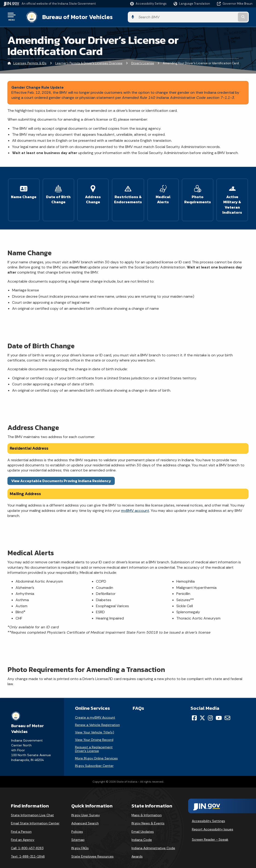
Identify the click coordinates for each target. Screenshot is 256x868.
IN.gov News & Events (148, 816)
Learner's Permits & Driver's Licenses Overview (89, 62)
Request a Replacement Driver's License (94, 741)
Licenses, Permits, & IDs (30, 62)
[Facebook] (194, 710)
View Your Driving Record (94, 732)
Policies (77, 824)
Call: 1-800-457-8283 (27, 840)
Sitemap (78, 832)
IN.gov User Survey (86, 807)
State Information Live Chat (32, 807)
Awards (137, 849)
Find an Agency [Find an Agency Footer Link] (23, 832)
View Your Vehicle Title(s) (95, 725)
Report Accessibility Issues (213, 822)
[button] (148, 4)
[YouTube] (219, 710)
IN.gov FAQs (80, 840)
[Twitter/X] (202, 710)
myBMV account (135, 503)
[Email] (227, 710)
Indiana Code (142, 832)
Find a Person (21, 824)
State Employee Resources (92, 849)
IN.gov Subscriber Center (94, 758)
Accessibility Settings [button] (208, 813)
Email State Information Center (35, 816)
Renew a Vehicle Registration (97, 717)
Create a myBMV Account (95, 710)
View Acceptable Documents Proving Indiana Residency (61, 473)
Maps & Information (147, 807)
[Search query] (225, 17)
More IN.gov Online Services (96, 751)
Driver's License (143, 62)
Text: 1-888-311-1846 (28, 849)
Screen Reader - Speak (210, 832)
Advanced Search (85, 816)
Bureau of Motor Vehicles (73, 16)
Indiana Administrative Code (153, 840)
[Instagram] (210, 710)
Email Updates (143, 824)
